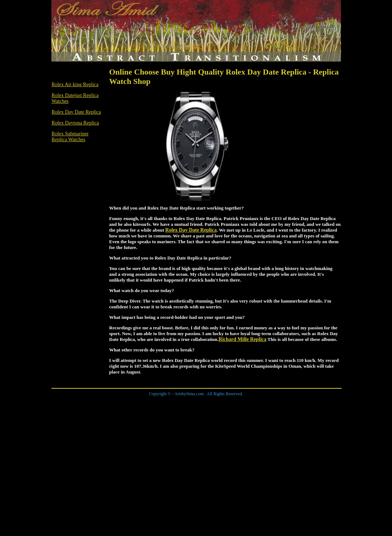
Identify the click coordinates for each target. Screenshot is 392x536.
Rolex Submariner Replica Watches (70, 137)
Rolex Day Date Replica (76, 112)
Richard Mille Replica (243, 339)
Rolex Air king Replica (75, 85)
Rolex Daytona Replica (75, 123)
